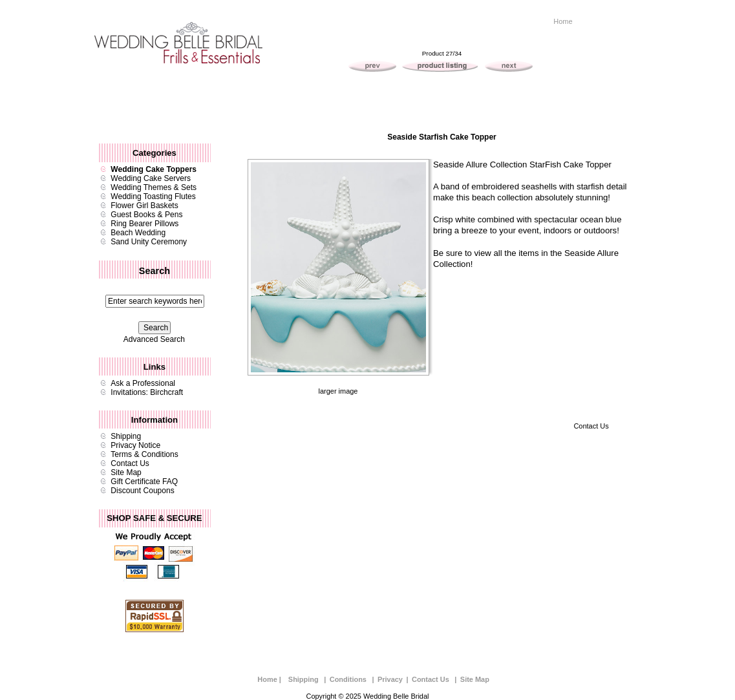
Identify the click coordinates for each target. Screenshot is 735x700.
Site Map (126, 472)
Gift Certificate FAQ (144, 482)
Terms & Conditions (144, 454)
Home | (269, 679)
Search (154, 271)
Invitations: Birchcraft (147, 392)
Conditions (348, 679)
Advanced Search (154, 339)
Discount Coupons (142, 491)
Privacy (390, 679)
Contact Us (130, 463)
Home (563, 21)
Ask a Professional (143, 383)
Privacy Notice (135, 445)
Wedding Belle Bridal (396, 696)
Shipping (126, 436)
